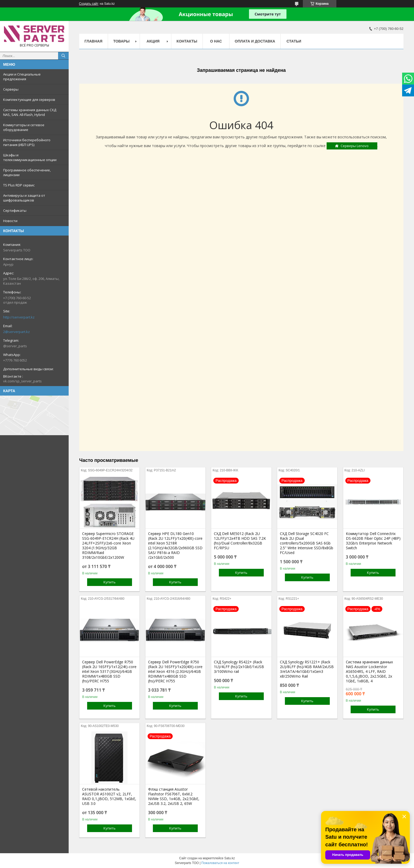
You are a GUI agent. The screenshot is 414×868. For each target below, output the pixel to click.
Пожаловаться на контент (220, 863)
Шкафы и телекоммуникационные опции (30, 157)
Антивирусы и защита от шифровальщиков (24, 198)
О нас (216, 41)
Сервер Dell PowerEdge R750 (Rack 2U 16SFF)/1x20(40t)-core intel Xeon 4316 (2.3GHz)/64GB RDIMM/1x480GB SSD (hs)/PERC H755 (175, 672)
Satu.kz (229, 858)
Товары (121, 41)
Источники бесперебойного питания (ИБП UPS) (27, 142)
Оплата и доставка (255, 41)
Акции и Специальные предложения (22, 77)
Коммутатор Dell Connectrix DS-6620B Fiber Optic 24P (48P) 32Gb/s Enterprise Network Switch (373, 541)
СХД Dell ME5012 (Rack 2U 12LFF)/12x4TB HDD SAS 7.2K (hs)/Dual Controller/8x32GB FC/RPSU (240, 541)
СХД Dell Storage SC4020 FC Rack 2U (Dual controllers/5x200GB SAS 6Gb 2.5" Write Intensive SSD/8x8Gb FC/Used (307, 543)
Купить (110, 582)
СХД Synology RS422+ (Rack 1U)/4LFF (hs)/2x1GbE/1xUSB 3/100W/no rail (239, 667)
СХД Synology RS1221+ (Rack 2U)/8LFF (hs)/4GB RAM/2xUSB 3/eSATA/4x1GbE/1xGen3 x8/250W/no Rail (307, 669)
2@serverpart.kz (17, 332)
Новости (10, 221)
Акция (153, 41)
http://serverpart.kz (19, 317)
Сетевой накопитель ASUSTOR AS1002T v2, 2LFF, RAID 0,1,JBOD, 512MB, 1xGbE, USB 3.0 (109, 796)
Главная (93, 41)
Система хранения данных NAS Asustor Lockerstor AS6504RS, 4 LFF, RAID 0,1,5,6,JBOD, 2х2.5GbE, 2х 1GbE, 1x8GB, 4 (369, 672)
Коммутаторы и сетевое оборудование (24, 127)
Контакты (187, 41)
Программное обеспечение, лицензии (27, 172)
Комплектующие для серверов (29, 100)
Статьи (294, 41)
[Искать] (63, 56)
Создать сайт (89, 4)
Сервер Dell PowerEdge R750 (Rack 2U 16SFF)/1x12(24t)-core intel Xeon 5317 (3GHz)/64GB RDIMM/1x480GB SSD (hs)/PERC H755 (109, 672)
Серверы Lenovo (355, 146)
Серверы (11, 89)
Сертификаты (15, 210)
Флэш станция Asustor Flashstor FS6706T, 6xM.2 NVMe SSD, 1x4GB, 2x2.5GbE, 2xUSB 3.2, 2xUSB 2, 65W (174, 796)
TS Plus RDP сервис (19, 185)
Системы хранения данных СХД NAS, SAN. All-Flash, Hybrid (30, 112)
